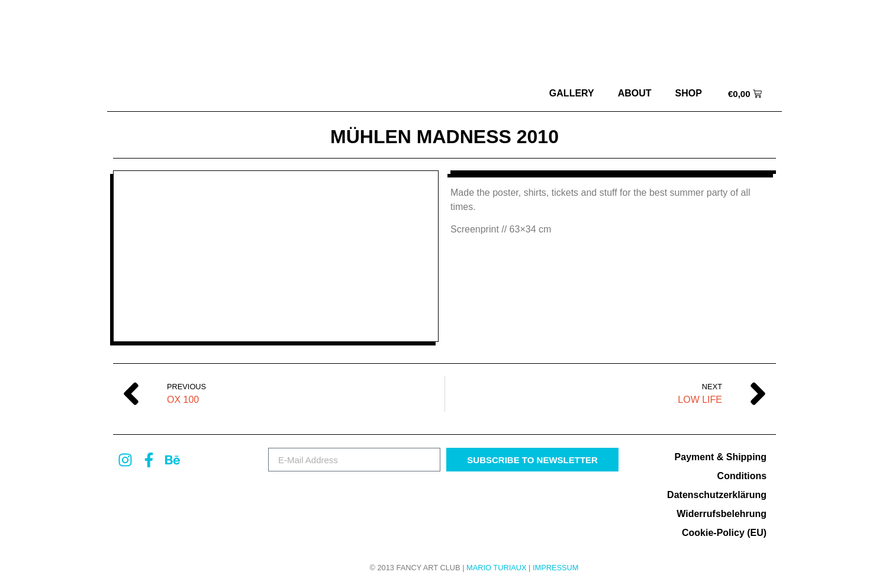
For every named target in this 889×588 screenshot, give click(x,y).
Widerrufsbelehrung (721, 514)
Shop (689, 93)
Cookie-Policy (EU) (724, 533)
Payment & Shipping (721, 457)
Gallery (572, 93)
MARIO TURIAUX (496, 568)
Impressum (556, 568)
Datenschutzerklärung (717, 495)
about (635, 93)
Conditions (742, 476)
